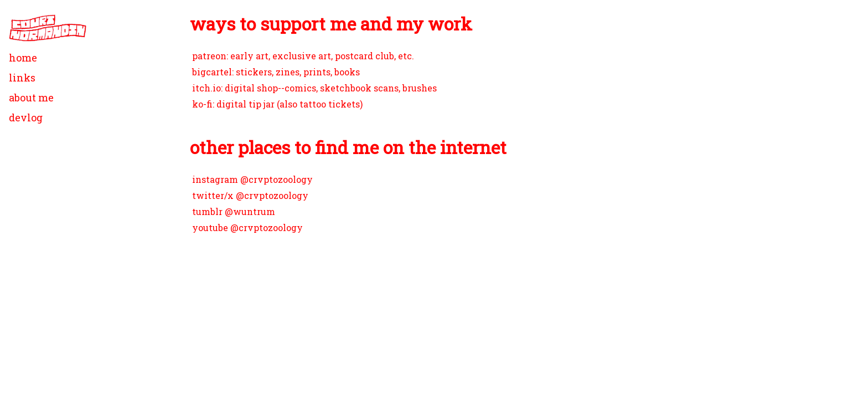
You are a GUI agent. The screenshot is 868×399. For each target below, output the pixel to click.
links (22, 78)
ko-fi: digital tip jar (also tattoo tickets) (277, 104)
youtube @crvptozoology (247, 227)
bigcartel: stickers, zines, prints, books (276, 72)
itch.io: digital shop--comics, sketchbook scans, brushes (314, 88)
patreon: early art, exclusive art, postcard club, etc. (303, 56)
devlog (26, 117)
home (23, 58)
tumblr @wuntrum (234, 211)
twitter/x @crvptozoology (250, 195)
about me (31, 98)
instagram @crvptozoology (252, 179)
